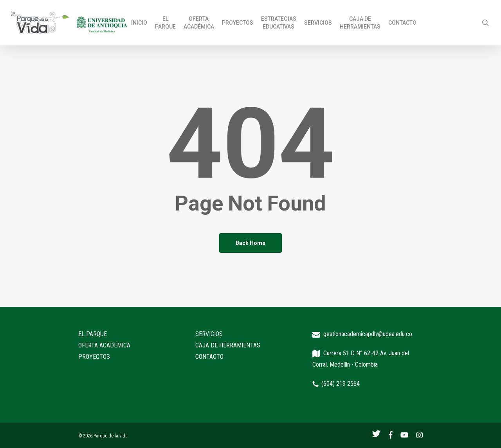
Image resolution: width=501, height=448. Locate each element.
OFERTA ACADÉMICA (104, 345)
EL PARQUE (93, 334)
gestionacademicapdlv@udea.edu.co (368, 334)
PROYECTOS (94, 357)
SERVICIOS (209, 334)
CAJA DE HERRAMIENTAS (228, 345)
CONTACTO (209, 357)
